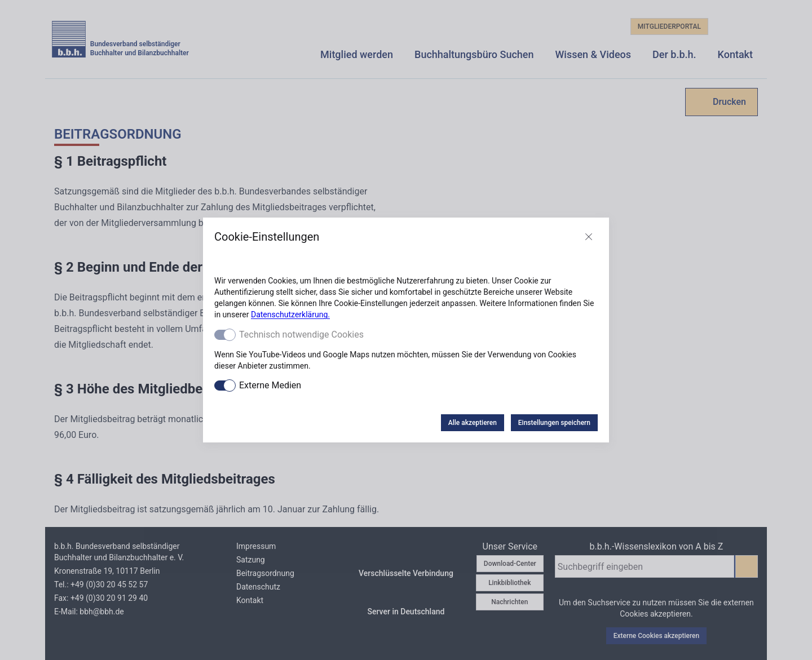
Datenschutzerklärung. (290, 315)
